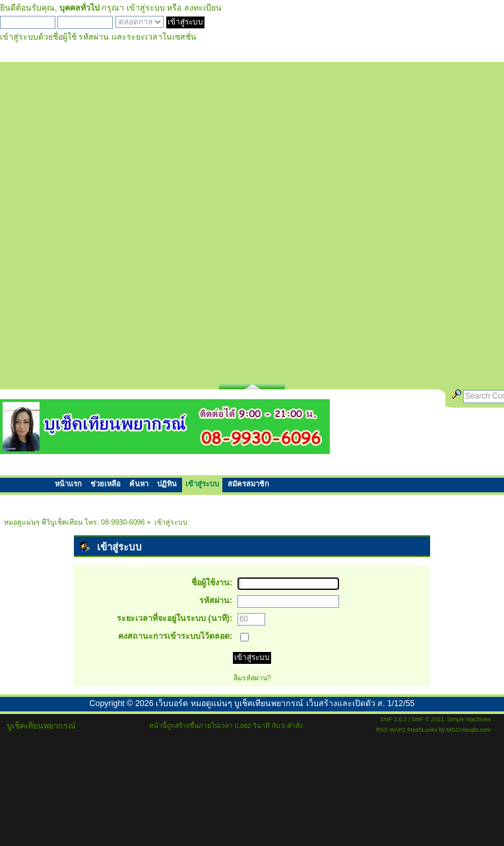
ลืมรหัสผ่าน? (252, 678)
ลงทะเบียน (203, 8)
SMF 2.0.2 (393, 719)
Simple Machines (469, 719)
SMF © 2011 (428, 719)
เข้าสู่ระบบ (146, 8)
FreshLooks (422, 730)
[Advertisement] (158, 220)
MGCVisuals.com (469, 730)
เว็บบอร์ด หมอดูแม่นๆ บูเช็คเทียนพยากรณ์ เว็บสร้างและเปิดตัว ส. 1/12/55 (285, 703)
